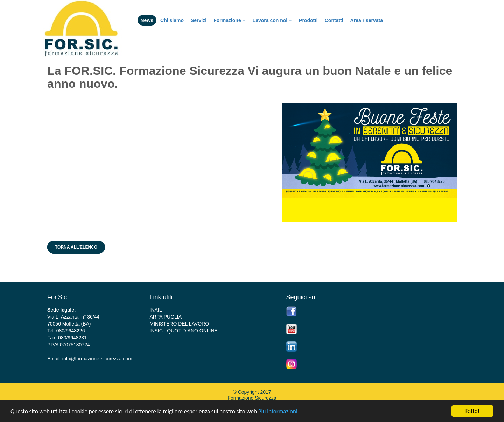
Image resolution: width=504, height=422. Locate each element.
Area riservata (367, 20)
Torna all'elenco (76, 247)
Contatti (334, 20)
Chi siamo (172, 20)
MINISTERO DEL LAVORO (180, 324)
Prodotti (308, 20)
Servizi (199, 20)
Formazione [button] (229, 20)
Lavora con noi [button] (272, 20)
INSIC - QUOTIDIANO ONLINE (184, 331)
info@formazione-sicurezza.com (97, 359)
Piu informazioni (278, 411)
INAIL (156, 310)
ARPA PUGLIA (166, 317)
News (147, 20)
